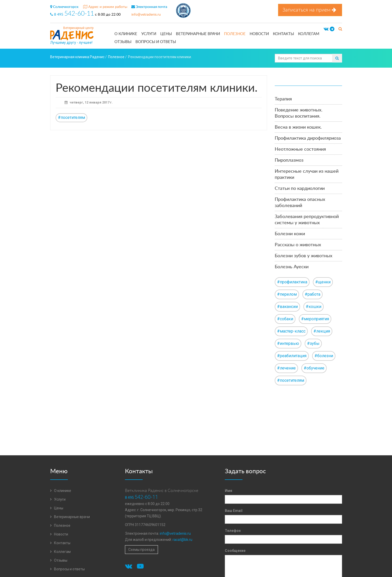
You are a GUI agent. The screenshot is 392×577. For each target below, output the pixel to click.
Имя (229, 491)
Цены (166, 34)
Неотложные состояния (300, 149)
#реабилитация (292, 356)
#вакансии (287, 307)
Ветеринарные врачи (198, 34)
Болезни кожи (290, 234)
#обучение (314, 368)
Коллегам (309, 34)
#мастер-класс (291, 331)
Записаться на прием (310, 10)
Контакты (283, 34)
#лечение (286, 368)
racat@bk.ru (182, 540)
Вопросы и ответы (156, 42)
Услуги (149, 34)
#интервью (288, 343)
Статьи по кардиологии (300, 189)
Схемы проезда (141, 550)
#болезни (324, 356)
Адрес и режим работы (105, 7)
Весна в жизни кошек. (298, 127)
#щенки (323, 282)
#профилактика (292, 282)
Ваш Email (234, 511)
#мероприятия (315, 319)
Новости (259, 34)
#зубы (313, 343)
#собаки (285, 319)
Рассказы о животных (298, 245)
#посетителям (71, 117)
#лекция (322, 331)
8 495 (73, 15)
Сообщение (235, 551)
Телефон (233, 531)
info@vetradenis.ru (146, 15)
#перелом (287, 294)
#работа (312, 294)
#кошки (314, 307)
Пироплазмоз (289, 160)
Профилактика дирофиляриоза (308, 138)
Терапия (283, 99)
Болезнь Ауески (292, 267)
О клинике (126, 34)
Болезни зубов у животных (304, 256)
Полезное (235, 34)
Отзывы (123, 42)
